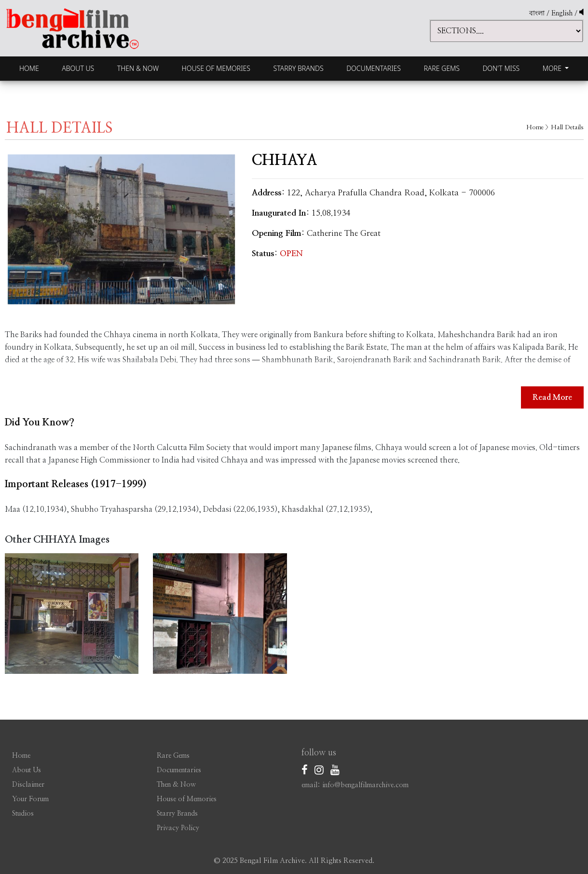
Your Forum (30, 799)
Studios (23, 814)
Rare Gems (441, 68)
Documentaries (374, 68)
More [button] (553, 68)
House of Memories (216, 68)
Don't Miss (501, 68)
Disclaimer (28, 785)
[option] (121, 229)
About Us (78, 68)
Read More (552, 397)
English (563, 14)
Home (29, 68)
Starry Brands (299, 68)
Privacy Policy (178, 828)
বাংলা (537, 14)
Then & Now (138, 68)
